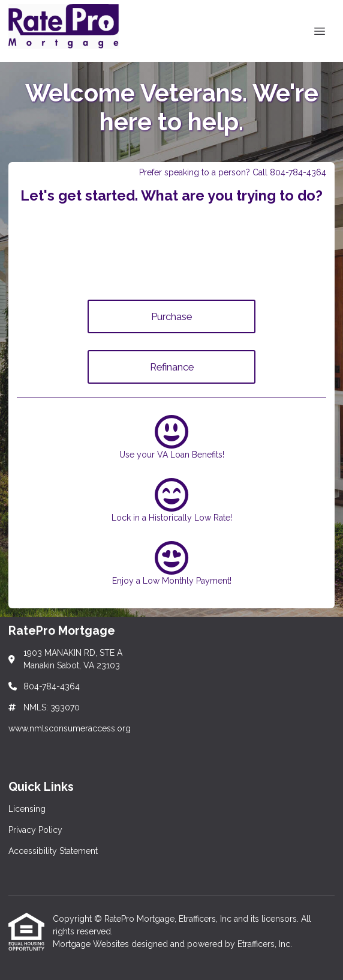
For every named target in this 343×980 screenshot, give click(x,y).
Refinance (172, 367)
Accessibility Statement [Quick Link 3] (53, 851)
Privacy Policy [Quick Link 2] (35, 830)
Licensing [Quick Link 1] (27, 809)
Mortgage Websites (92, 944)
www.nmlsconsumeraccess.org (70, 728)
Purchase (171, 316)
